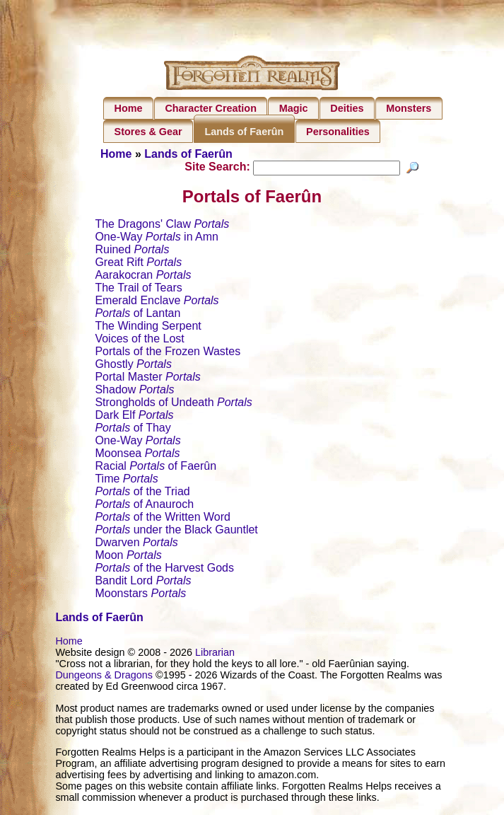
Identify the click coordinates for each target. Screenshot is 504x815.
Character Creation (211, 108)
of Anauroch (144, 506)
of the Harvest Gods (164, 570)
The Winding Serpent (148, 328)
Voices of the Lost (139, 341)
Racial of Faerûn (156, 468)
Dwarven (136, 544)
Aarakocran (143, 277)
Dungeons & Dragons (104, 677)
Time (126, 481)
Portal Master (147, 379)
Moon (128, 557)
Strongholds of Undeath (173, 404)
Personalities (338, 132)
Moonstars (140, 595)
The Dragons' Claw (162, 226)
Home (129, 108)
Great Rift (138, 264)
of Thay (133, 430)
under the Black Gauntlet (176, 532)
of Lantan (137, 315)
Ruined (132, 252)
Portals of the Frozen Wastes (168, 353)
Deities (347, 108)
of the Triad (142, 493)
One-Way (137, 443)
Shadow (134, 392)
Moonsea (137, 455)
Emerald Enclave (157, 302)
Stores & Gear (148, 132)
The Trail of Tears (138, 290)
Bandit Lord (143, 583)
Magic (294, 108)
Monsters (409, 108)
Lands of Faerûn (244, 132)
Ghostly (133, 366)
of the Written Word (162, 519)
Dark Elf (134, 417)
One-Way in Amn (157, 239)
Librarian (215, 654)
